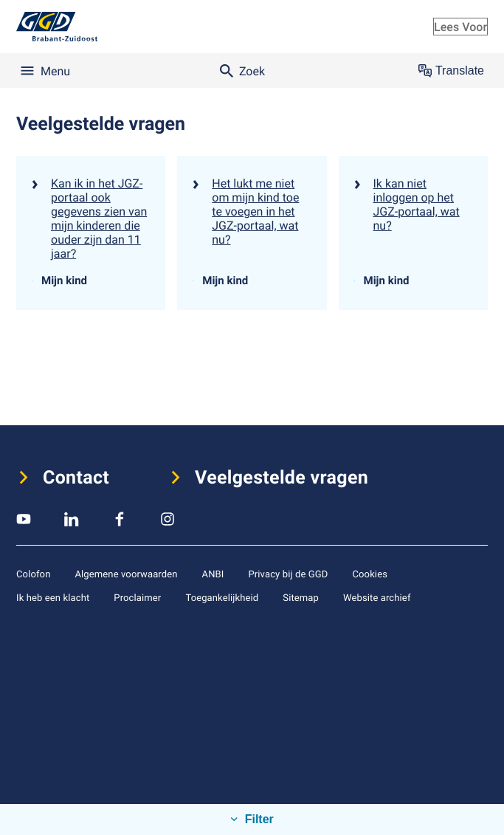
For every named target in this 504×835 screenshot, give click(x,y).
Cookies (370, 574)
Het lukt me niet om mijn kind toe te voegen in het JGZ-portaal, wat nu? (255, 211)
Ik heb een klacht (53, 597)
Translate (451, 71)
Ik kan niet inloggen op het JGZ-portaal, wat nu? (417, 204)
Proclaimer (137, 597)
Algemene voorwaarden (126, 574)
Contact (76, 478)
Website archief (377, 597)
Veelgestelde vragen (282, 478)
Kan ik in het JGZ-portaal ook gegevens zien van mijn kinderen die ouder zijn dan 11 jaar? (99, 218)
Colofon (33, 574)
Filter (258, 819)
